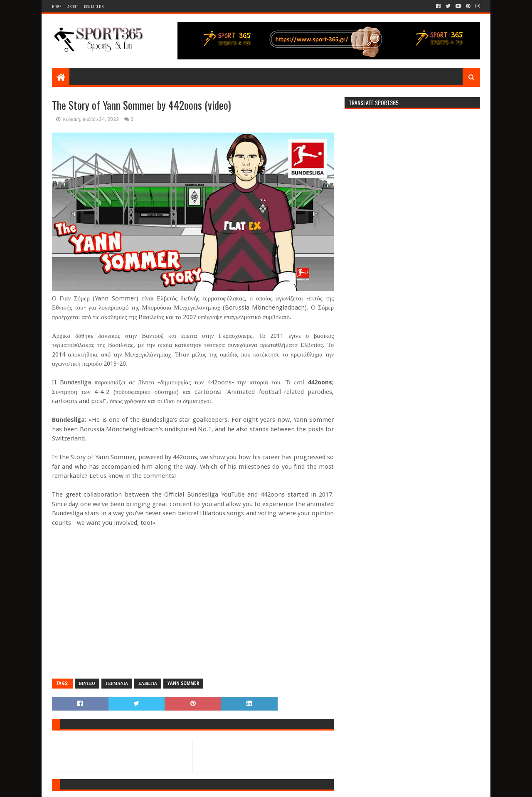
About (73, 6)
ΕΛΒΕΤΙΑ (148, 683)
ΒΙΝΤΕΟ (87, 683)
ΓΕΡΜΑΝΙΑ (117, 683)
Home (57, 6)
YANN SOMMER (183, 683)
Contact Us (94, 6)
